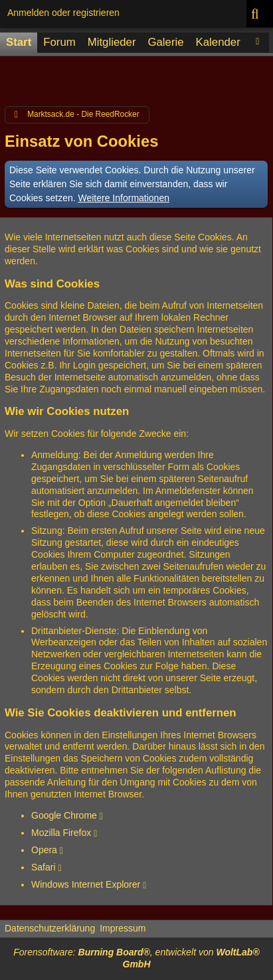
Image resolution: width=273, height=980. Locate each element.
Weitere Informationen (124, 198)
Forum (59, 42)
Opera (44, 850)
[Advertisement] (136, 78)
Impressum (123, 928)
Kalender (218, 42)
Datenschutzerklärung (50, 928)
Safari (44, 867)
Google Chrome (64, 815)
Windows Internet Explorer (86, 884)
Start (19, 42)
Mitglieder (112, 42)
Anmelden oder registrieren (63, 13)
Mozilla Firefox (61, 833)
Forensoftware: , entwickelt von (136, 958)
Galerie (165, 42)
